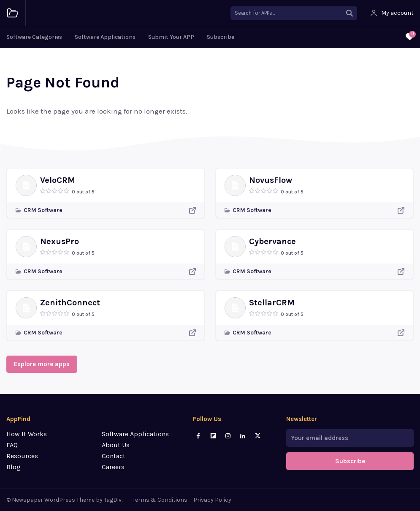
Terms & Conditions (160, 500)
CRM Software (43, 210)
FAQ (12, 445)
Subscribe (221, 37)
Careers (113, 467)
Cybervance (272, 241)
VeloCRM (58, 180)
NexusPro (60, 241)
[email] (350, 438)
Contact (114, 456)
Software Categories (34, 37)
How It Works (27, 434)
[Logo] (13, 13)
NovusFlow (271, 180)
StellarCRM (272, 303)
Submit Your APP (171, 37)
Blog (14, 467)
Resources (22, 456)
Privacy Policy (212, 500)
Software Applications (105, 37)
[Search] (350, 13)
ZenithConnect (70, 303)
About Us (116, 445)
